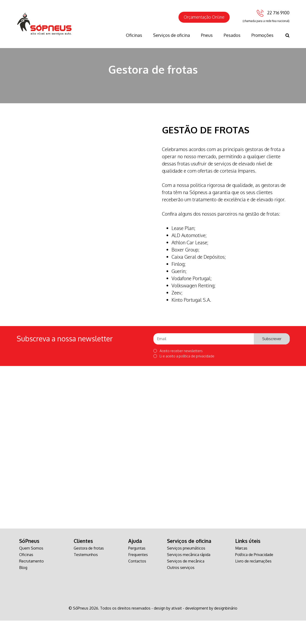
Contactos (137, 584)
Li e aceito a (184, 379)
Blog (23, 591)
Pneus (207, 35)
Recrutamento (31, 584)
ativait (177, 632)
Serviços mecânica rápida (189, 578)
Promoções (262, 35)
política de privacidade (197, 379)
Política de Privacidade (254, 578)
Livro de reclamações (253, 584)
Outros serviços (181, 591)
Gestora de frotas (89, 572)
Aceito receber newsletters (178, 374)
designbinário (226, 632)
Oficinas (134, 35)
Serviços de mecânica (186, 584)
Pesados (232, 35)
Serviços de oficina (172, 35)
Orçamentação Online (204, 17)
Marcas (241, 572)
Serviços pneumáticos (186, 572)
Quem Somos (31, 572)
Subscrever (272, 362)
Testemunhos (86, 578)
